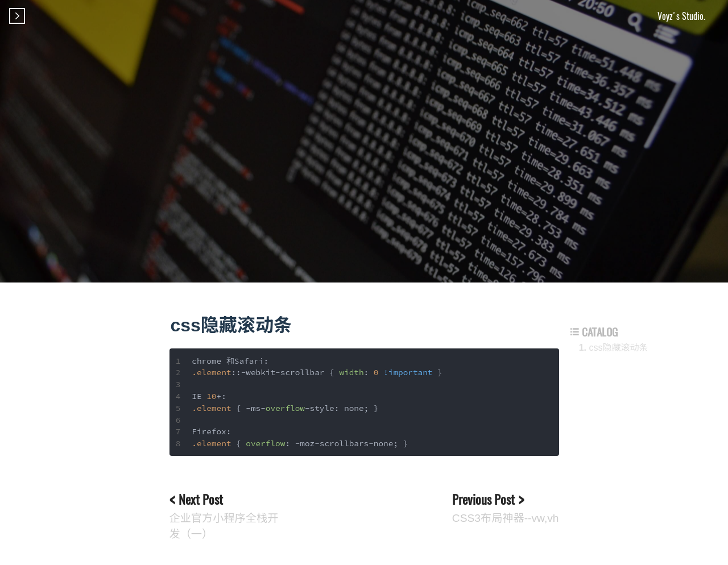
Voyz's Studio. (681, 16)
